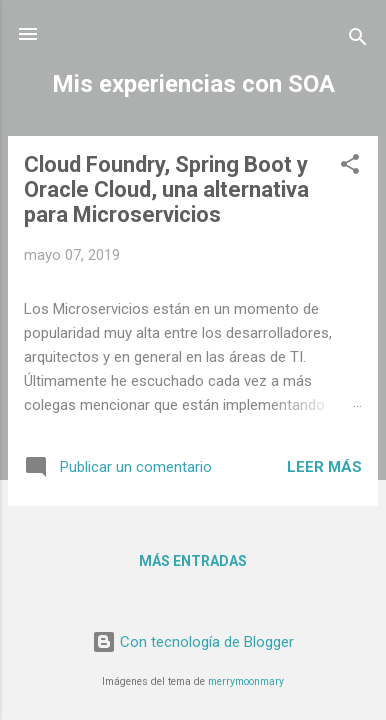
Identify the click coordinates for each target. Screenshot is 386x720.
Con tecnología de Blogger (193, 642)
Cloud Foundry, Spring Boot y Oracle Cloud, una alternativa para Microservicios (166, 189)
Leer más (324, 467)
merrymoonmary (246, 681)
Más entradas (193, 561)
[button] (350, 167)
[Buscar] (358, 40)
